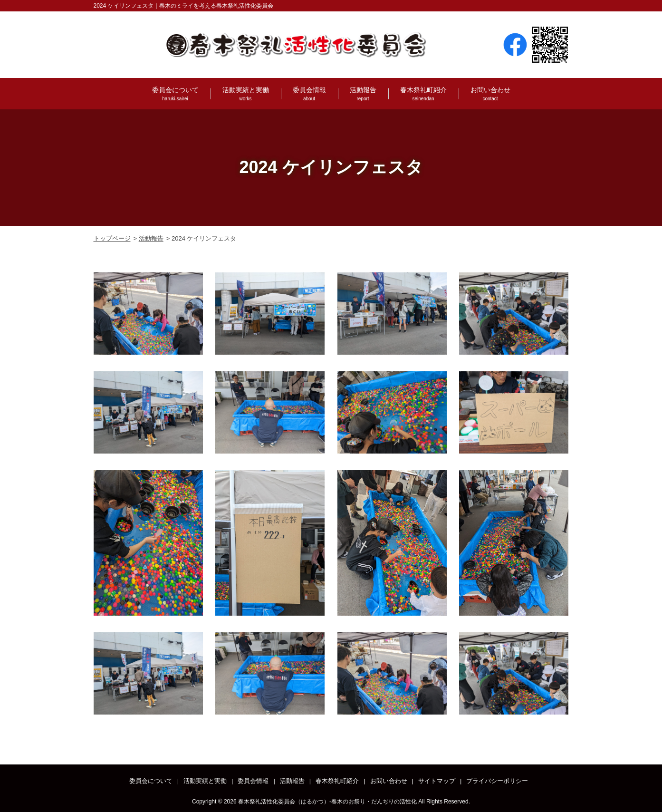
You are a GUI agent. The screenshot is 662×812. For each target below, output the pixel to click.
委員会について (175, 94)
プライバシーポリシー (497, 781)
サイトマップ (437, 781)
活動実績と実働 (246, 94)
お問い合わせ (490, 94)
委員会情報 (309, 94)
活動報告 (363, 94)
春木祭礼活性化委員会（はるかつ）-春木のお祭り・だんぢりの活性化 (327, 802)
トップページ (112, 238)
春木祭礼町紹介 (423, 94)
